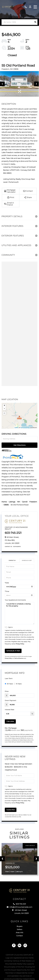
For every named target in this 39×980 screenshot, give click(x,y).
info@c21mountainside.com (19, 907)
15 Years (18, 684)
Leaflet (16, 428)
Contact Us (8, 547)
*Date (7, 583)
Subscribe (11, 810)
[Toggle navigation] (35, 7)
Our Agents (17, 547)
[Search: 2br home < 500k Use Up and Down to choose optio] (17, 22)
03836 (6, 505)
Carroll (25, 502)
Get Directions (19, 445)
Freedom (33, 502)
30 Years (9, 684)
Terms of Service (19, 658)
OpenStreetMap (25, 428)
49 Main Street (19, 912)
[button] (35, 22)
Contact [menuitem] (19, 936)
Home (4, 502)
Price (7, 691)
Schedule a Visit (27, 560)
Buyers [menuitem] (19, 926)
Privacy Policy (20, 644)
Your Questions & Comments (15, 600)
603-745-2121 (26, 7)
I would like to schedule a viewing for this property (19, 613)
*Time (7, 591)
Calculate (10, 721)
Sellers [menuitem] (19, 930)
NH (19, 502)
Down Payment (10, 700)
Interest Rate (9, 710)
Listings (12, 502)
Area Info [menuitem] (19, 933)
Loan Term (9, 678)
